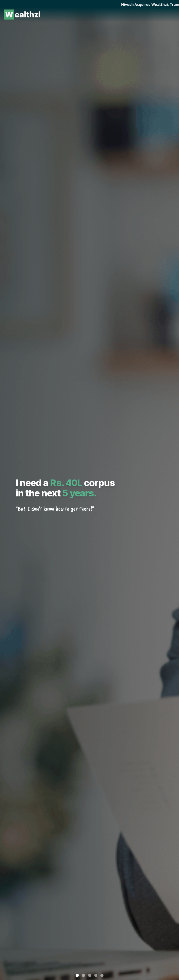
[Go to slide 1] (77, 975)
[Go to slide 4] (96, 975)
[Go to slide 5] (102, 975)
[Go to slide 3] (90, 975)
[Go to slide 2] (83, 975)
